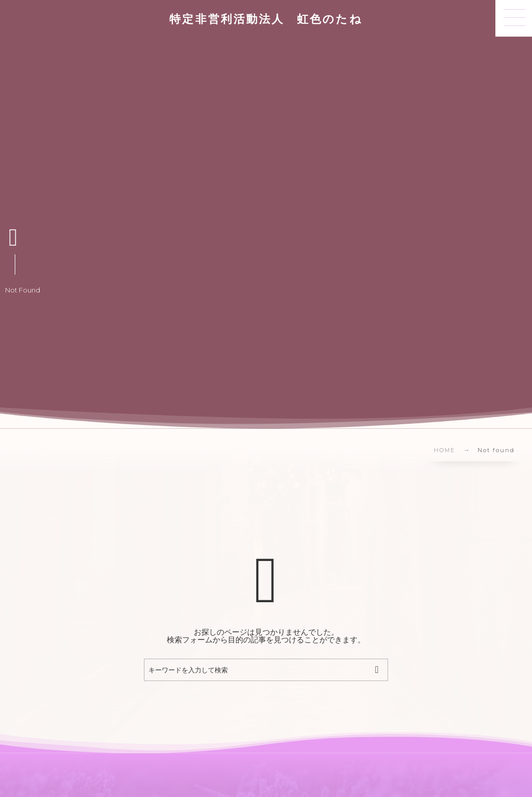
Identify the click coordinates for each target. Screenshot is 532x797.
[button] (514, 18)
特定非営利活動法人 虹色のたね (266, 21)
